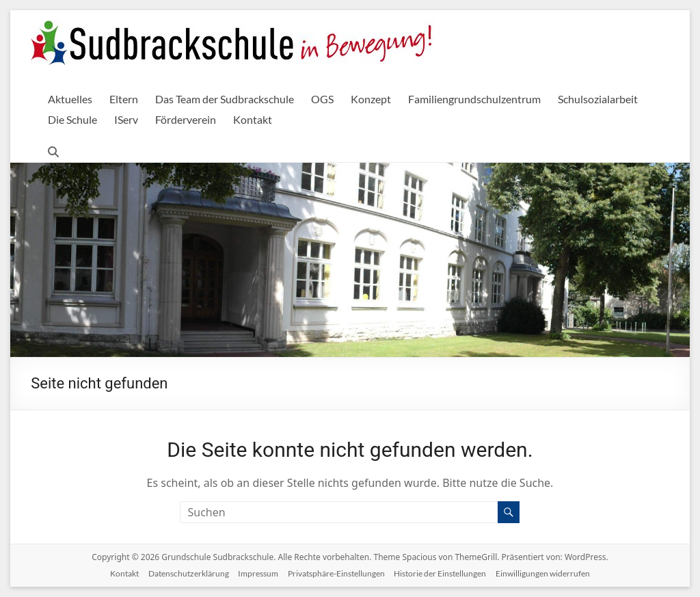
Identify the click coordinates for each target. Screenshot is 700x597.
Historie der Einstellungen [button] (440, 573)
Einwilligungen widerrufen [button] (543, 573)
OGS (322, 99)
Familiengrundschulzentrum (474, 99)
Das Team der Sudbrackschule (225, 99)
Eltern (124, 99)
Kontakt (253, 119)
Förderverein (186, 119)
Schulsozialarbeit (598, 99)
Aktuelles (70, 99)
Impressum (258, 573)
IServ (126, 119)
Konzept (371, 99)
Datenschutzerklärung (189, 573)
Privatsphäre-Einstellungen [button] (336, 573)
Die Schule (72, 119)
